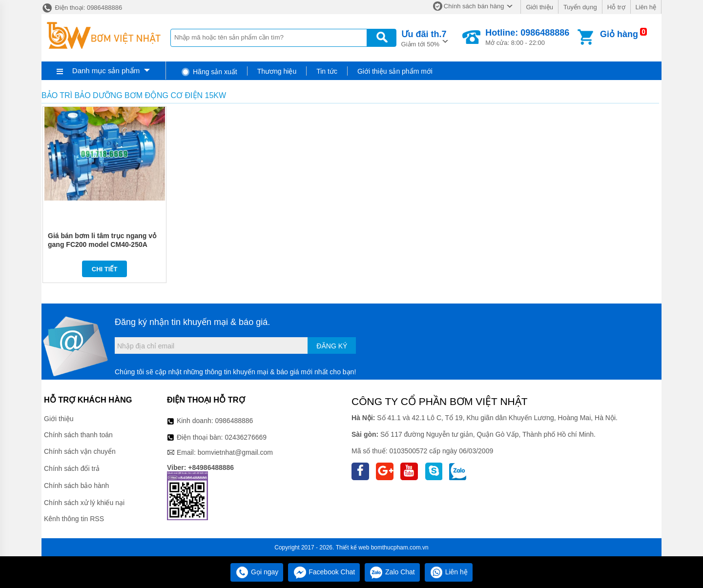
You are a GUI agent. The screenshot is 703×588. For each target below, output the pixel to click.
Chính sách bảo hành (76, 486)
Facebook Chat (324, 572)
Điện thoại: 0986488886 (82, 8)
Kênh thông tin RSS (74, 519)
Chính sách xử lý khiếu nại (84, 503)
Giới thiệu (539, 7)
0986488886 (234, 421)
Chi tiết (105, 269)
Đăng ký (332, 346)
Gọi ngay (257, 572)
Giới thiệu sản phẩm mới (395, 71)
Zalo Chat (392, 572)
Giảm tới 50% (424, 38)
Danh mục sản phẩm (106, 71)
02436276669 (246, 437)
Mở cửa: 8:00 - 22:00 (527, 37)
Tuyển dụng (580, 7)
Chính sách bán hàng (474, 6)
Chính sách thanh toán (78, 435)
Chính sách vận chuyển (80, 451)
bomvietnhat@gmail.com (235, 452)
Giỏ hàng (619, 34)
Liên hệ (646, 7)
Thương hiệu (277, 71)
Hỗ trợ (616, 7)
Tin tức (327, 71)
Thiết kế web (353, 547)
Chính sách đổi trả (72, 468)
